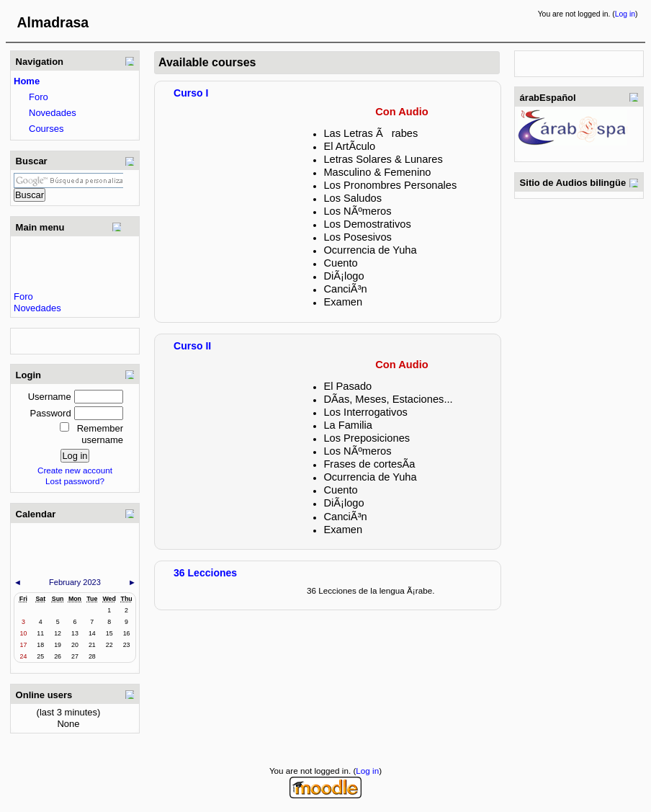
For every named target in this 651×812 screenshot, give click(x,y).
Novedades (53, 113)
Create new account (75, 470)
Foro (39, 97)
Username (50, 397)
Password (51, 413)
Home (27, 81)
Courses (46, 129)
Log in (625, 14)
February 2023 (75, 582)
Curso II (192, 346)
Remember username (100, 434)
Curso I (191, 93)
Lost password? (75, 481)
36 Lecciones (205, 573)
